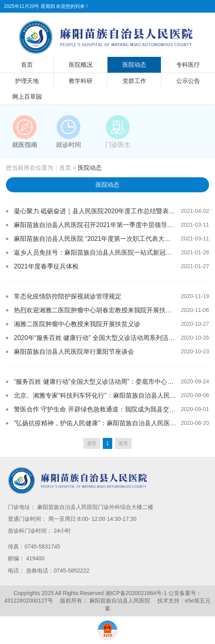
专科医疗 (188, 65)
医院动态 (134, 65)
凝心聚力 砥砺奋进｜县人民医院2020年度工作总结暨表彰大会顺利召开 (113, 211)
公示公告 (188, 81)
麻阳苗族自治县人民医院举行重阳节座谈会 (74, 352)
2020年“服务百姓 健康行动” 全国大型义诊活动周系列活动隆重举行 (107, 338)
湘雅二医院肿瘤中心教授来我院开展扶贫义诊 (77, 324)
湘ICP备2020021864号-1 (136, 593)
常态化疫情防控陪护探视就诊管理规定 (68, 296)
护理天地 (27, 81)
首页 (27, 65)
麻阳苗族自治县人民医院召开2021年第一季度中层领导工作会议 (103, 225)
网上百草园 (27, 97)
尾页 (123, 443)
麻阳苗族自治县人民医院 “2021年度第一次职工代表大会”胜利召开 (106, 239)
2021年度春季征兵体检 (46, 266)
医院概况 (81, 65)
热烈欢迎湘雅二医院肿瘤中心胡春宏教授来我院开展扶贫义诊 (99, 310)
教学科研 (81, 81)
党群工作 (134, 81)
